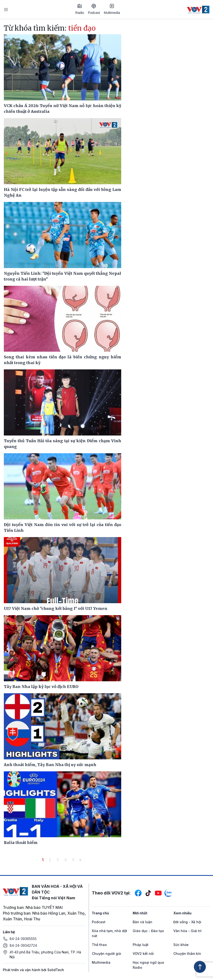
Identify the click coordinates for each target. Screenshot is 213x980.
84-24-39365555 (23, 939)
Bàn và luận (142, 922)
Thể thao (99, 945)
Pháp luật (141, 945)
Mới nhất (140, 913)
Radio (80, 9)
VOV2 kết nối (143, 954)
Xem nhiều (182, 913)
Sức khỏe (181, 945)
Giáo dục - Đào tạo (148, 931)
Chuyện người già (106, 954)
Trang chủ (100, 913)
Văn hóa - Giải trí (187, 931)
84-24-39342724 (23, 945)
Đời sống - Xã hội (187, 922)
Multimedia (112, 9)
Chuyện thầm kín (187, 954)
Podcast (94, 9)
